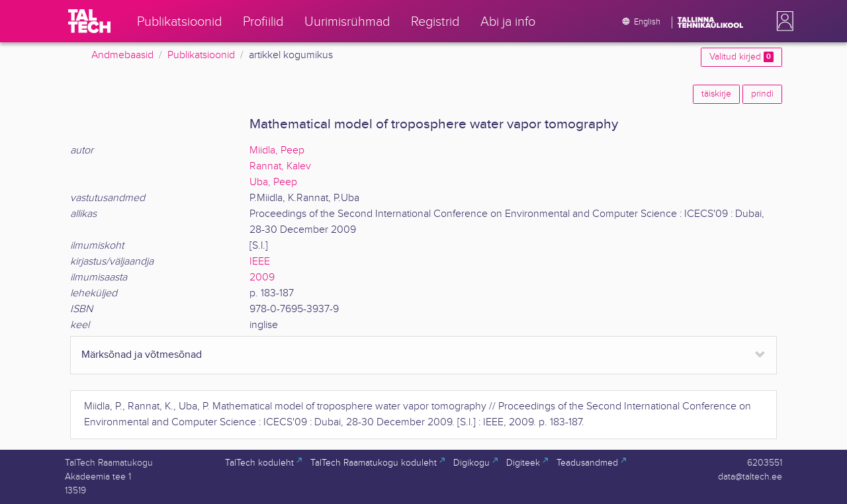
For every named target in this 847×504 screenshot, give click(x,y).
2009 (262, 277)
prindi (762, 94)
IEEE (260, 262)
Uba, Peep (273, 182)
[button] (782, 21)
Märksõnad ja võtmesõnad (142, 355)
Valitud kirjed (741, 57)
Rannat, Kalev (280, 166)
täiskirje (716, 94)
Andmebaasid (122, 55)
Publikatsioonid (201, 55)
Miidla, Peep (277, 150)
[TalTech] (89, 21)
